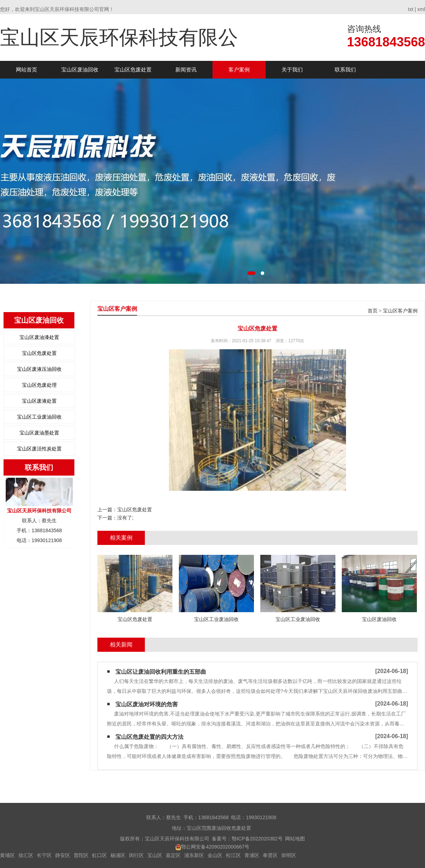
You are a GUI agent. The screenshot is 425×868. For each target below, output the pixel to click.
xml (421, 9)
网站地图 (295, 839)
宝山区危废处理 (39, 385)
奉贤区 (270, 855)
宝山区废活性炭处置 (39, 449)
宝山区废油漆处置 (39, 337)
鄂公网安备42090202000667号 (215, 847)
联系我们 (345, 70)
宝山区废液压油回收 (39, 369)
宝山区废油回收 (80, 70)
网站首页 (27, 70)
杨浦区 (118, 855)
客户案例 (239, 70)
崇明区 (289, 855)
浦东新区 (194, 855)
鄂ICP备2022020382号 (257, 839)
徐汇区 (26, 855)
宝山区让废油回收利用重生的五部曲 (161, 672)
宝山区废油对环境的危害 (147, 704)
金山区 (215, 855)
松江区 (233, 855)
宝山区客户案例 (400, 311)
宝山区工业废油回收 (39, 417)
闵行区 (136, 855)
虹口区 (100, 855)
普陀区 (81, 855)
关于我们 (292, 70)
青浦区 (252, 855)
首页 (373, 311)
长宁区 (44, 855)
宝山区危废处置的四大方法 (149, 737)
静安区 (63, 855)
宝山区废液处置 (39, 401)
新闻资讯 (186, 70)
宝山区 (155, 855)
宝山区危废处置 (133, 70)
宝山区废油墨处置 (39, 433)
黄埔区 (7, 855)
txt (411, 9)
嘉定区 (173, 855)
